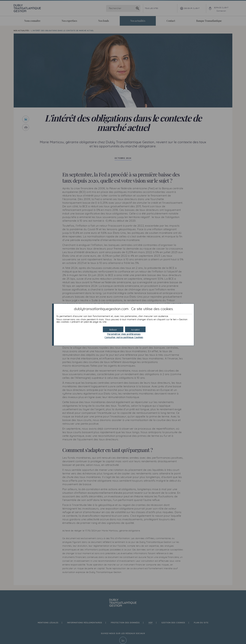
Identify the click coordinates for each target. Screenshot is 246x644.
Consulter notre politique (124, 337)
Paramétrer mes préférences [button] (124, 334)
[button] (135, 329)
